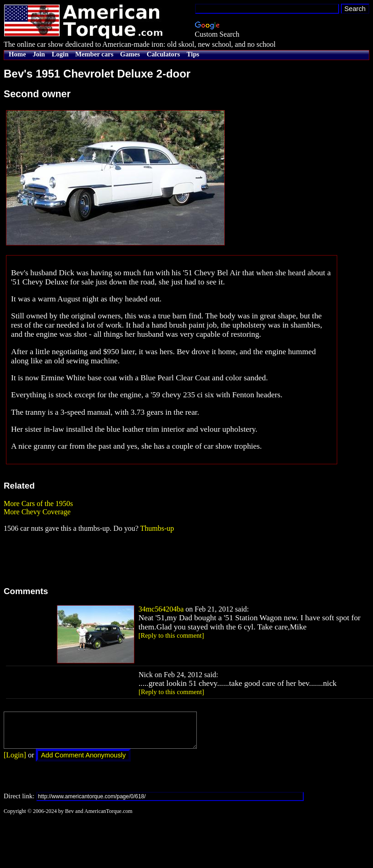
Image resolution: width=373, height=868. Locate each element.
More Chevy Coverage (37, 512)
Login (60, 54)
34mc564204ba (161, 609)
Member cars (94, 54)
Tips (193, 54)
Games (130, 54)
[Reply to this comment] (171, 635)
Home (17, 54)
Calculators (163, 54)
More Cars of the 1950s (38, 504)
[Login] (15, 762)
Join (39, 54)
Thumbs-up (157, 528)
